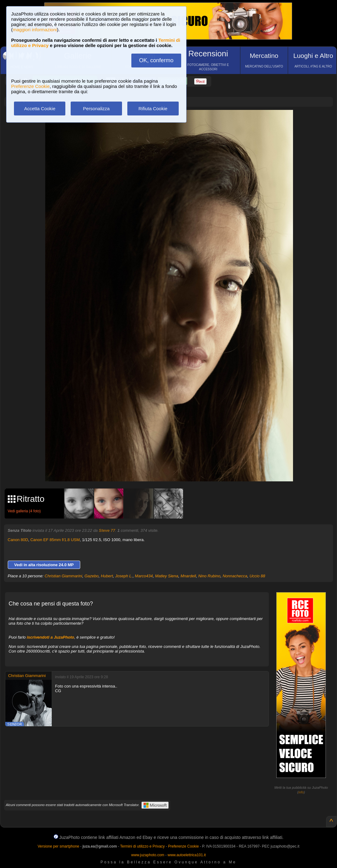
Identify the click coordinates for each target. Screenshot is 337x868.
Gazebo (92, 576)
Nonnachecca (235, 576)
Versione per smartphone (58, 846)
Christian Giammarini (63, 576)
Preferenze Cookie (30, 86)
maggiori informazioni (35, 30)
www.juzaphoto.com (148, 855)
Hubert (107, 576)
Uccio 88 (257, 576)
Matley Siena (166, 576)
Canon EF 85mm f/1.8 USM (55, 540)
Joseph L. (124, 576)
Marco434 (144, 576)
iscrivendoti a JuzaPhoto (50, 637)
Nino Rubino (209, 576)
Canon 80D (18, 540)
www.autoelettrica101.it (187, 855)
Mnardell (188, 576)
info (301, 792)
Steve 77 (107, 530)
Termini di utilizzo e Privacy (142, 846)
